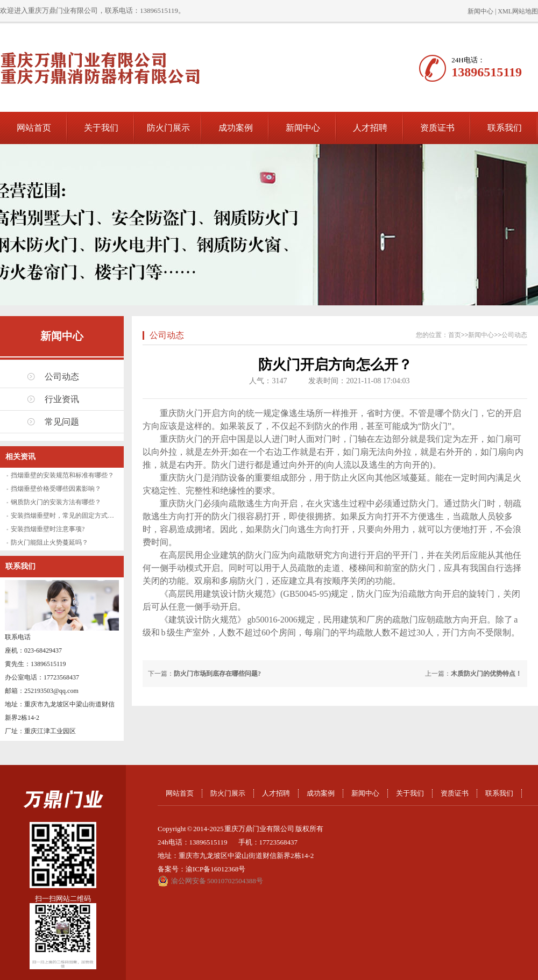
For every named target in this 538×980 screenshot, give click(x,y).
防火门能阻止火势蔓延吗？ (49, 542)
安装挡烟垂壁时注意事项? (48, 529)
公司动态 (62, 377)
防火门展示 (168, 128)
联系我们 (505, 128)
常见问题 (62, 422)
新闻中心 (480, 11)
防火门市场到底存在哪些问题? (217, 674)
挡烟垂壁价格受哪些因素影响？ (56, 489)
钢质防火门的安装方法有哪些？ (56, 502)
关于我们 (101, 128)
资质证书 (437, 128)
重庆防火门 (181, 439)
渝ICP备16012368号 (215, 869)
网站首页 (34, 128)
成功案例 (236, 128)
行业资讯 (62, 399)
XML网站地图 (518, 11)
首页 (455, 335)
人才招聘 (370, 128)
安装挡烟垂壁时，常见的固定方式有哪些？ (72, 516)
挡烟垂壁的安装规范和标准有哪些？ (62, 475)
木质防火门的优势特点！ (486, 674)
